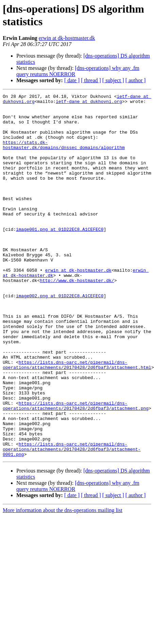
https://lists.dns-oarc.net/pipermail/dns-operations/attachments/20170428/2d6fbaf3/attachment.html (77, 419)
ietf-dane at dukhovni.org (89, 103)
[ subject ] (113, 80)
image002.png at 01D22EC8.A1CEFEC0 (60, 336)
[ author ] (136, 80)
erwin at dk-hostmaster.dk (67, 38)
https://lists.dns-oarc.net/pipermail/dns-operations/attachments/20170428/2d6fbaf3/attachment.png (76, 468)
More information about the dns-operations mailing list (63, 583)
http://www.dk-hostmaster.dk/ (77, 318)
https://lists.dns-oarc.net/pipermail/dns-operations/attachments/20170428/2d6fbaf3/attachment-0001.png (72, 521)
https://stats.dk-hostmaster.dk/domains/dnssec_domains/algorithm (64, 155)
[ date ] (72, 80)
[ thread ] (91, 80)
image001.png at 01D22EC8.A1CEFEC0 (60, 257)
